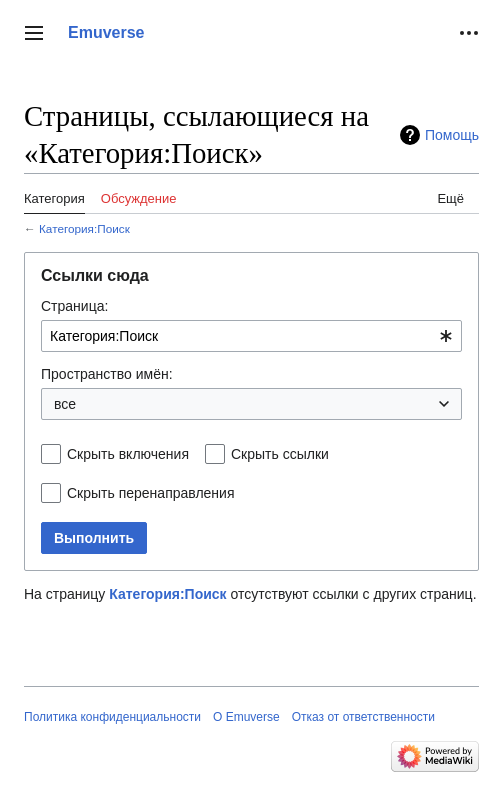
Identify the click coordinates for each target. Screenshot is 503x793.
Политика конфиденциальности (112, 717)
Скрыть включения (128, 454)
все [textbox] (65, 404)
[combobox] (251, 336)
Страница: (74, 306)
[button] (34, 33)
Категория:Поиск (84, 228)
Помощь (452, 135)
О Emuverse (246, 717)
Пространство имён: (107, 374)
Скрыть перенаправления (151, 493)
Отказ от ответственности (363, 717)
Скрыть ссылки (280, 454)
